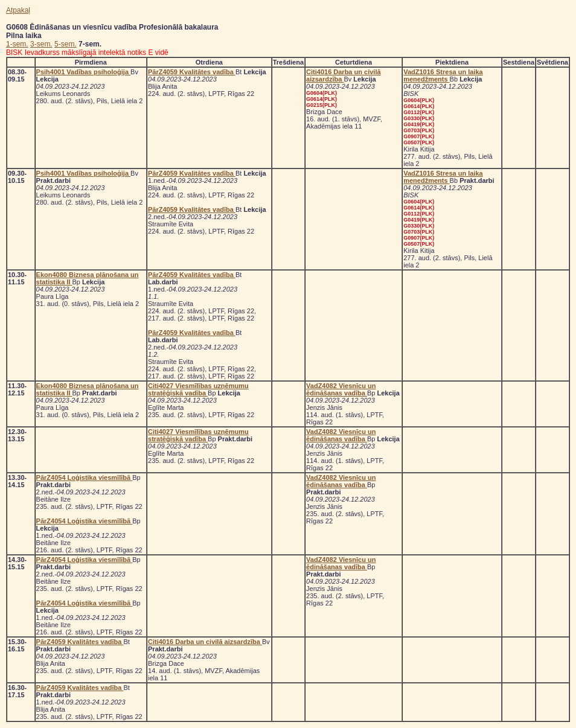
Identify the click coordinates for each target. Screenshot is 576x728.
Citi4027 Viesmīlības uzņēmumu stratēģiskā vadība (198, 389)
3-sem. (41, 44)
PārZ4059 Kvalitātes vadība (192, 72)
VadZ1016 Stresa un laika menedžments (443, 75)
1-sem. (17, 44)
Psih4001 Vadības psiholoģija (84, 72)
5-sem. (66, 44)
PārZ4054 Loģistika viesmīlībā (85, 477)
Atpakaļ (18, 10)
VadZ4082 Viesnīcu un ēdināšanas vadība (341, 389)
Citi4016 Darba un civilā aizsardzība (344, 75)
